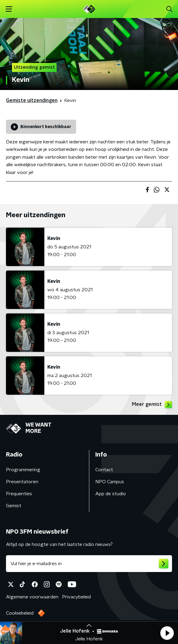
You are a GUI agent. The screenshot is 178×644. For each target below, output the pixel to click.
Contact (104, 470)
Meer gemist (152, 405)
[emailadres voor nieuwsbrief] (89, 564)
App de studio (111, 494)
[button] (167, 633)
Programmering (23, 470)
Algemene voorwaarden (32, 597)
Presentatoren (22, 482)
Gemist (14, 506)
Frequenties (19, 494)
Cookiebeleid (20, 613)
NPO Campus (110, 482)
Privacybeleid (76, 597)
